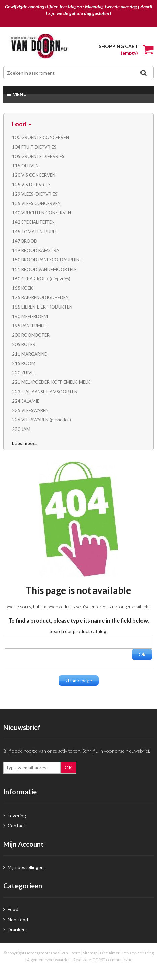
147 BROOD (25, 241)
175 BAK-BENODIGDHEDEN (40, 297)
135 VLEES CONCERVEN (36, 203)
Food (11, 909)
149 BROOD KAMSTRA (36, 250)
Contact (14, 826)
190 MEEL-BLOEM (30, 316)
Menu (17, 94)
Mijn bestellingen (24, 867)
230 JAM (21, 429)
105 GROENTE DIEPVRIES (38, 156)
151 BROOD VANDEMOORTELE (44, 269)
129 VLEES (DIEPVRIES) (35, 194)
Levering (15, 815)
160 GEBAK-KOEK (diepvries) (41, 279)
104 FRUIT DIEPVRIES (34, 147)
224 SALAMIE (26, 401)
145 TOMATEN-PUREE (35, 232)
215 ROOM (24, 363)
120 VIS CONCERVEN (34, 175)
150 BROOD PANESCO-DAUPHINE (47, 260)
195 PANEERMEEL (30, 326)
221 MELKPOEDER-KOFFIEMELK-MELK (51, 382)
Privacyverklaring (138, 953)
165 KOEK (22, 288)
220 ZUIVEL (24, 373)
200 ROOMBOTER (31, 335)
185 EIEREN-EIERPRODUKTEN (42, 307)
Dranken (14, 929)
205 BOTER (24, 344)
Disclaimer (110, 953)
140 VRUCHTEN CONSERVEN (42, 213)
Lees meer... (25, 443)
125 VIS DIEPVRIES (31, 185)
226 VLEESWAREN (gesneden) (42, 420)
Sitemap (90, 953)
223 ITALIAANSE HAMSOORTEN (45, 392)
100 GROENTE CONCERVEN (41, 137)
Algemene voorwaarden (49, 960)
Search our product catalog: (79, 631)
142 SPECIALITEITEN (33, 222)
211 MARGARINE (29, 354)
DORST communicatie (113, 960)
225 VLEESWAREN (30, 410)
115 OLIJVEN (25, 166)
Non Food (16, 919)
